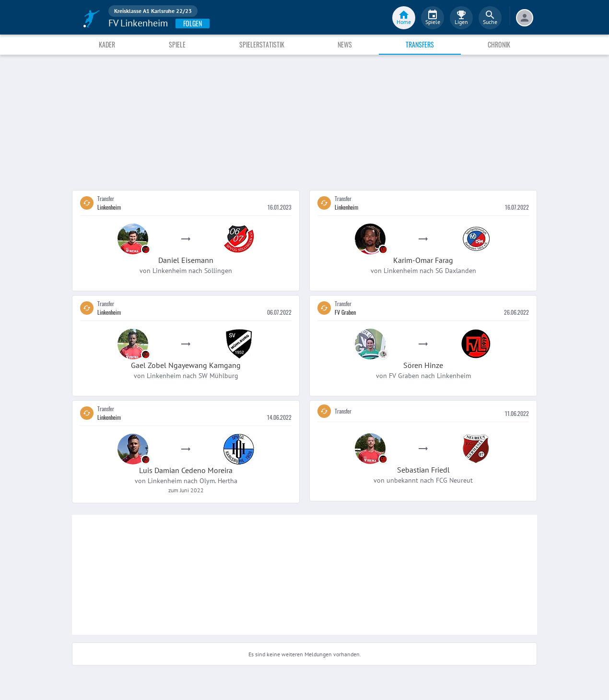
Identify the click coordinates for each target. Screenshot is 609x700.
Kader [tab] (107, 44)
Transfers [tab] (420, 44)
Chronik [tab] (499, 44)
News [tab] (345, 44)
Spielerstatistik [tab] (262, 44)
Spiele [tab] (177, 44)
